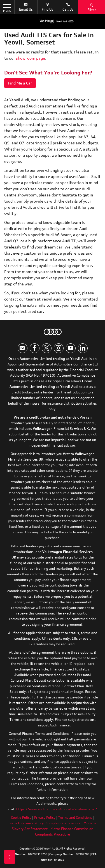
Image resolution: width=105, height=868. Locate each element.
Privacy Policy (45, 817)
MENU (7, 8)
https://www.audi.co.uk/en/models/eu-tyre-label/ (57, 809)
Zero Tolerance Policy (27, 823)
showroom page (31, 58)
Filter (92, 7)
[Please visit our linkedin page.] (83, 348)
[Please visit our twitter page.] (47, 348)
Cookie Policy (21, 817)
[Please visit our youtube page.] (71, 348)
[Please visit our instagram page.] (59, 348)
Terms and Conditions (75, 817)
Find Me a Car (20, 83)
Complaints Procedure (63, 823)
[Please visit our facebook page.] (35, 348)
